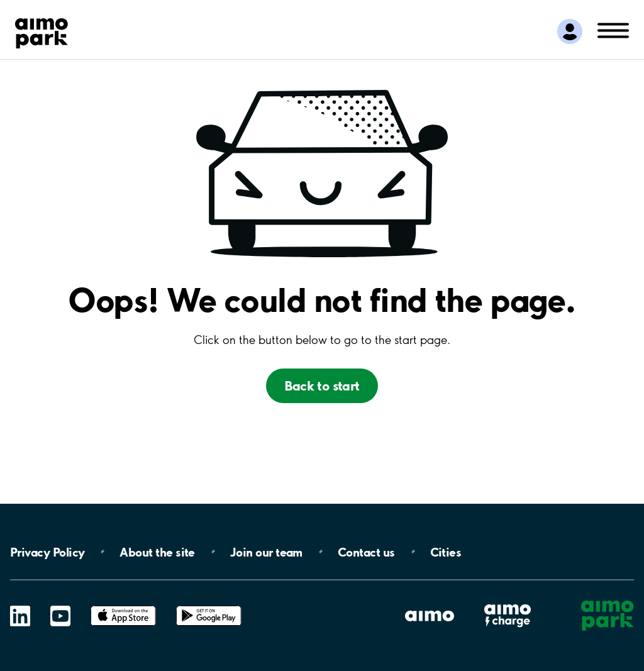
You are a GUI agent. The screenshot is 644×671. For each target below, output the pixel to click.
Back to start (322, 386)
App (123, 606)
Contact (366, 552)
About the (157, 552)
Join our (266, 552)
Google (209, 606)
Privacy (47, 552)
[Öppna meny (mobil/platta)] (613, 30)
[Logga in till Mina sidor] (570, 31)
